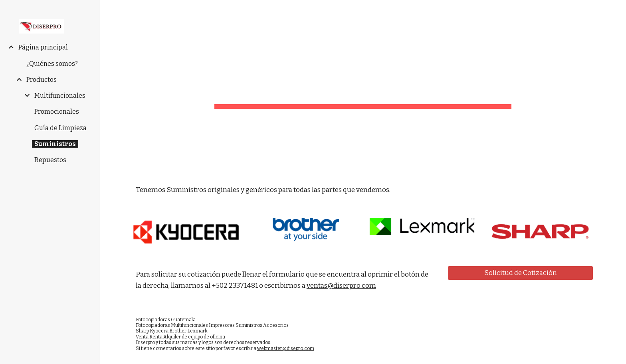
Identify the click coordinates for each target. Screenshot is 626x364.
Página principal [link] (43, 47)
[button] (616, 11)
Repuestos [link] (50, 160)
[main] (363, 86)
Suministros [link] (55, 144)
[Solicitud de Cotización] (520, 273)
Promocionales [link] (57, 112)
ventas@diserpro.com (341, 286)
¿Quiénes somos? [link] (52, 64)
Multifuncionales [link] (60, 96)
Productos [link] (42, 80)
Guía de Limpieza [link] (60, 128)
